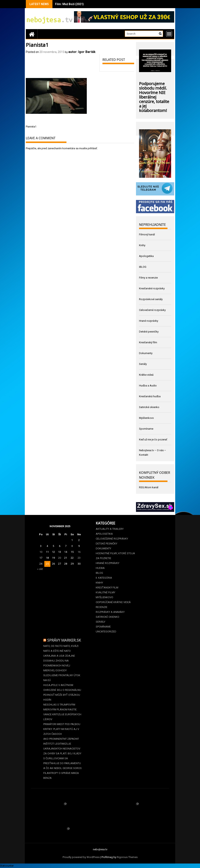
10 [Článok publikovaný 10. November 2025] (41, 552)
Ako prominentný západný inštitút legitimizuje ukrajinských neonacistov (62, 744)
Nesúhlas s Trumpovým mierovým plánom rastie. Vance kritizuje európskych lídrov (62, 712)
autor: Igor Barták (82, 52)
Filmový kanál (147, 234)
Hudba (100, 568)
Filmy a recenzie (148, 278)
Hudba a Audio (148, 386)
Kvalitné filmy (105, 592)
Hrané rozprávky (149, 321)
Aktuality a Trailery (110, 529)
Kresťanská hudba (150, 396)
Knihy (142, 245)
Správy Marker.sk (64, 640)
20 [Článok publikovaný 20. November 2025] (60, 558)
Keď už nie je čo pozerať (153, 439)
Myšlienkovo (146, 418)
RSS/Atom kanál (149, 487)
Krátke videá (146, 375)
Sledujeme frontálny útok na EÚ (62, 678)
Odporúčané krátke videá (113, 602)
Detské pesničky (149, 332)
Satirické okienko (149, 407)
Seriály (143, 364)
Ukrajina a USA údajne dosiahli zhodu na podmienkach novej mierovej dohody (59, 663)
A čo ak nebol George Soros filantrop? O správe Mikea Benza (62, 773)
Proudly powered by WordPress (81, 857)
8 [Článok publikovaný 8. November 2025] (72, 546)
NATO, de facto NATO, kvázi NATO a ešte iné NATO (61, 648)
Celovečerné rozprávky (152, 310)
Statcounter (7, 866)
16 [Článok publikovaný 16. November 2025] (79, 552)
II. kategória (104, 578)
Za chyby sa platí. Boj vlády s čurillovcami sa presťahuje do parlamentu (62, 758)
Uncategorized (106, 632)
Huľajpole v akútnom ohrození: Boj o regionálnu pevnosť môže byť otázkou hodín (62, 692)
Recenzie (102, 607)
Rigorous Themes (127, 857)
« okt (40, 569)
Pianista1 (31, 127)
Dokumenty (146, 353)
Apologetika (146, 256)
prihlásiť (92, 148)
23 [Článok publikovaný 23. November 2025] (79, 558)
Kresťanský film (148, 342)
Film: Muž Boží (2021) (69, 4)
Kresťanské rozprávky (152, 288)
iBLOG (143, 267)
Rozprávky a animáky (110, 612)
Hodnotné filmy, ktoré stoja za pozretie (115, 556)
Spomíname (146, 429)
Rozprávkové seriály (151, 299)
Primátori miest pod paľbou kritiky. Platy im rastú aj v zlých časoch (62, 729)
